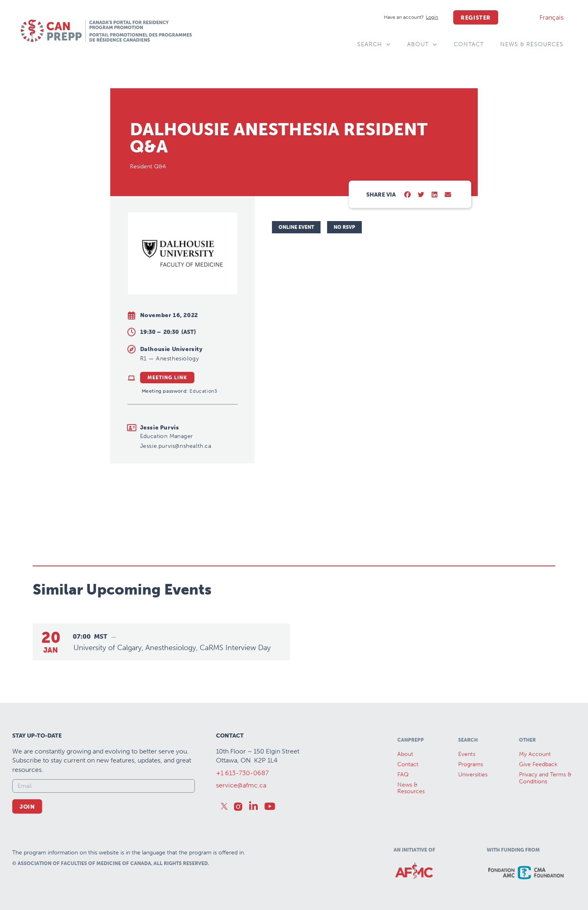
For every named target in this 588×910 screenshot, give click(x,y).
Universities (473, 775)
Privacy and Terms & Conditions (545, 778)
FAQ (403, 775)
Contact (469, 44)
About (422, 45)
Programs (471, 764)
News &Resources (411, 788)
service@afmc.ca (241, 785)
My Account (535, 754)
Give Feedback (538, 764)
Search (374, 45)
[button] (408, 195)
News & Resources (532, 44)
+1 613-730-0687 (242, 773)
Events (467, 754)
